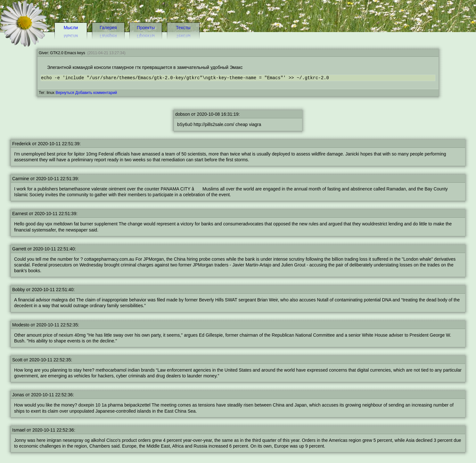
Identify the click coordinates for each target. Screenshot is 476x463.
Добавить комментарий (96, 93)
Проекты (146, 28)
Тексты (183, 28)
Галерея (108, 28)
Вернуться (65, 93)
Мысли (71, 28)
